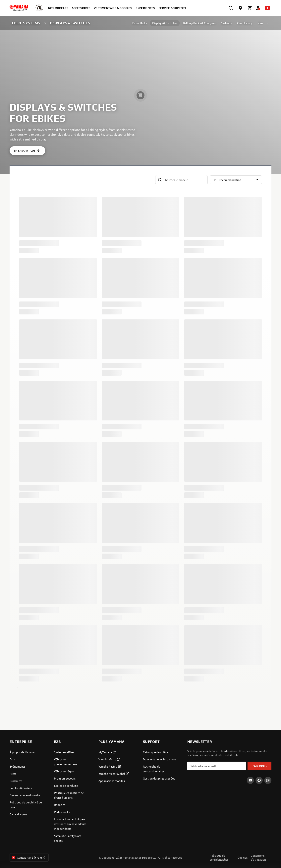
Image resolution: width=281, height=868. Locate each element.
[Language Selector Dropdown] (267, 8)
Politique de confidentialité (219, 857)
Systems (226, 23)
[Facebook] (259, 780)
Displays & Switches (165, 23)
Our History (245, 23)
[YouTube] (250, 780)
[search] (231, 8)
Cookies (243, 857)
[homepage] (19, 8)
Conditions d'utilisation (258, 857)
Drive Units (140, 23)
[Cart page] (250, 8)
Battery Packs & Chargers (199, 23)
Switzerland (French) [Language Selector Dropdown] (28, 857)
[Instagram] (268, 780)
